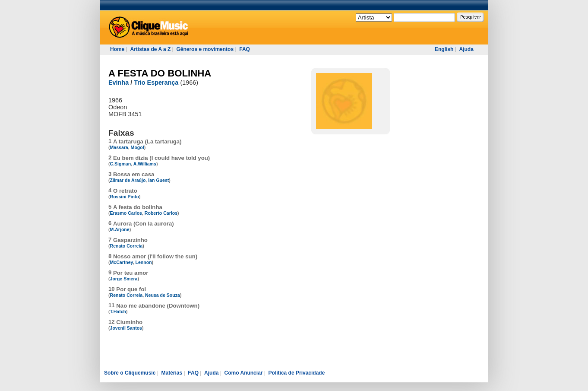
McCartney (122, 262)
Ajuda (466, 49)
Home (117, 49)
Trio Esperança (156, 83)
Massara (119, 147)
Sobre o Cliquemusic (130, 373)
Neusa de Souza (163, 295)
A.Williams (145, 164)
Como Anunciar (244, 373)
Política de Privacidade (297, 373)
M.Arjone (120, 229)
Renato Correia (126, 246)
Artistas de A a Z (150, 49)
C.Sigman (121, 164)
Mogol (138, 147)
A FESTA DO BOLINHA (160, 73)
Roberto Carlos (161, 213)
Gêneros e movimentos (205, 49)
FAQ (245, 49)
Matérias (172, 373)
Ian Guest (158, 180)
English (444, 49)
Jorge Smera (124, 279)
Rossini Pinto (125, 197)
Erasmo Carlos (126, 213)
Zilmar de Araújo (128, 180)
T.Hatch (118, 312)
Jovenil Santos (126, 328)
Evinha (119, 83)
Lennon (144, 262)
